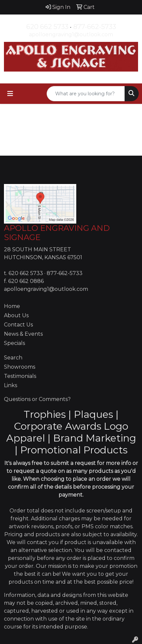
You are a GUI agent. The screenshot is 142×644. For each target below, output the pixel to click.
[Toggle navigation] (10, 94)
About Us (16, 315)
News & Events (23, 334)
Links (11, 385)
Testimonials (20, 376)
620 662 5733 (47, 27)
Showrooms (20, 367)
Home (12, 306)
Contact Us (18, 325)
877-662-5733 (95, 27)
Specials (14, 343)
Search (13, 358)
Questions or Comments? (37, 399)
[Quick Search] (86, 94)
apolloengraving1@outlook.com (71, 34)
